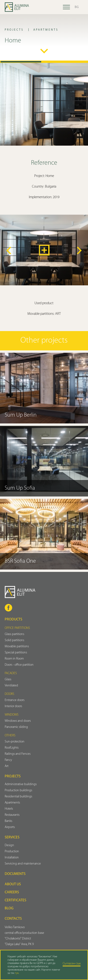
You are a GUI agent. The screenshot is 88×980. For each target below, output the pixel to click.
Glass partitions (14, 634)
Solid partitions (14, 640)
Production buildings (18, 790)
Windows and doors (18, 721)
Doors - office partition (19, 665)
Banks (8, 821)
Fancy (8, 760)
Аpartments (12, 803)
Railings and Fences (18, 754)
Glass (8, 679)
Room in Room (14, 659)
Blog (9, 908)
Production (12, 851)
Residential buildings (18, 797)
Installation (12, 858)
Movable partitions (17, 646)
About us (13, 884)
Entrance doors (15, 700)
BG (77, 7)
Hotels (9, 809)
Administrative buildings (21, 784)
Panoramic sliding (16, 727)
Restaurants (12, 815)
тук (17, 973)
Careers (12, 892)
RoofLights (12, 748)
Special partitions (16, 653)
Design (9, 845)
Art (7, 766)
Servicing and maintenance (23, 864)
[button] (9, 250)
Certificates (15, 900)
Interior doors (13, 706)
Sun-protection (15, 742)
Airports (10, 827)
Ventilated (11, 686)
